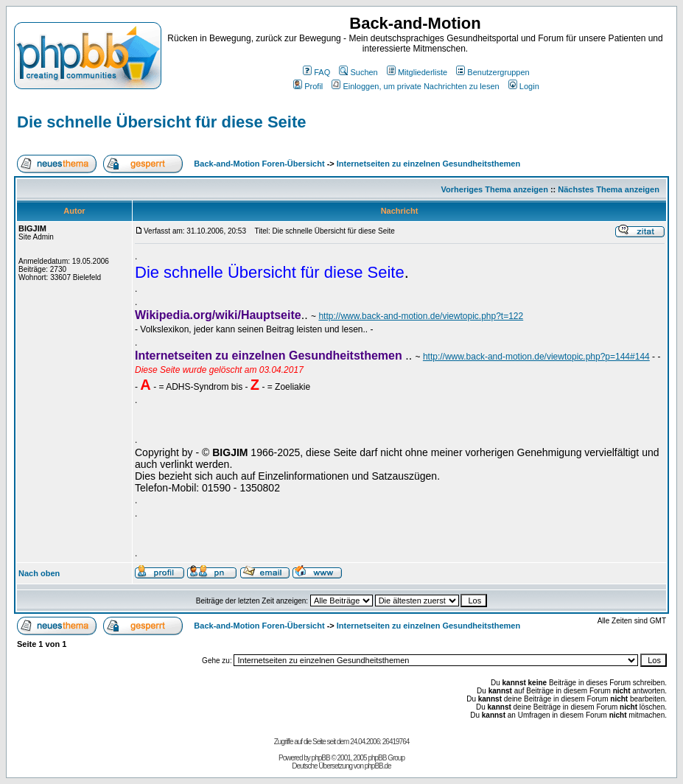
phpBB (321, 758)
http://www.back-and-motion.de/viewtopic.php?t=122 (421, 316)
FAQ (316, 72)
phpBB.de (378, 766)
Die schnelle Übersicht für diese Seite (161, 122)
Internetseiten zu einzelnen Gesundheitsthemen (428, 164)
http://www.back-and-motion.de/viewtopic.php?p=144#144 (536, 357)
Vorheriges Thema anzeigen (495, 189)
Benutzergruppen (493, 72)
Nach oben (39, 573)
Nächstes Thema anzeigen (609, 189)
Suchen (358, 72)
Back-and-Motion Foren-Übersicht (259, 164)
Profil (308, 86)
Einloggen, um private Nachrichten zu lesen (415, 86)
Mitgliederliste (417, 72)
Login (524, 86)
